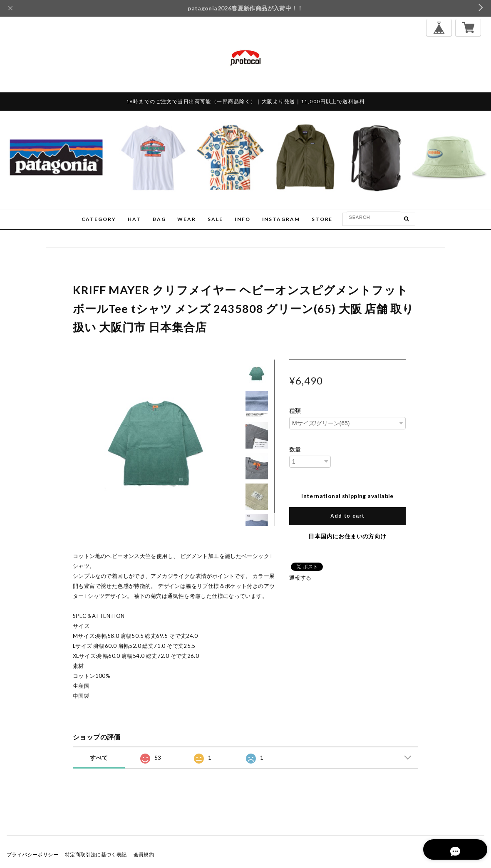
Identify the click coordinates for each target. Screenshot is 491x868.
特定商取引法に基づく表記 (96, 854)
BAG (159, 219)
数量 (295, 449)
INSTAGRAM (281, 219)
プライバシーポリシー (32, 854)
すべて (99, 758)
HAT (134, 219)
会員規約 (144, 854)
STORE (322, 219)
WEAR (187, 219)
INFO (243, 219)
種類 (295, 411)
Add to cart (347, 516)
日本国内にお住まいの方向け (347, 536)
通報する (300, 578)
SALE (215, 219)
